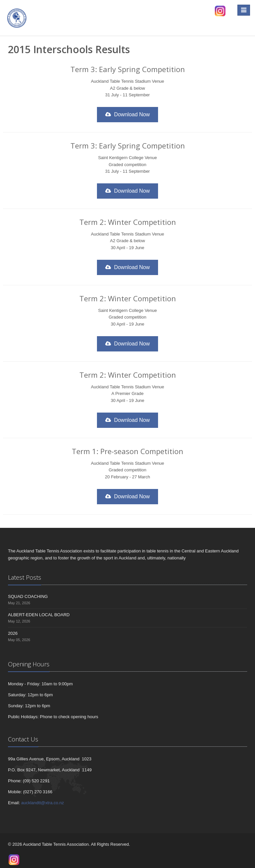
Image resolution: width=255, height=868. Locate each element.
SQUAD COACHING (28, 596)
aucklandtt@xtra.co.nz (43, 803)
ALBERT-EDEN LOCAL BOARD (39, 615)
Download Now (127, 114)
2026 (13, 633)
